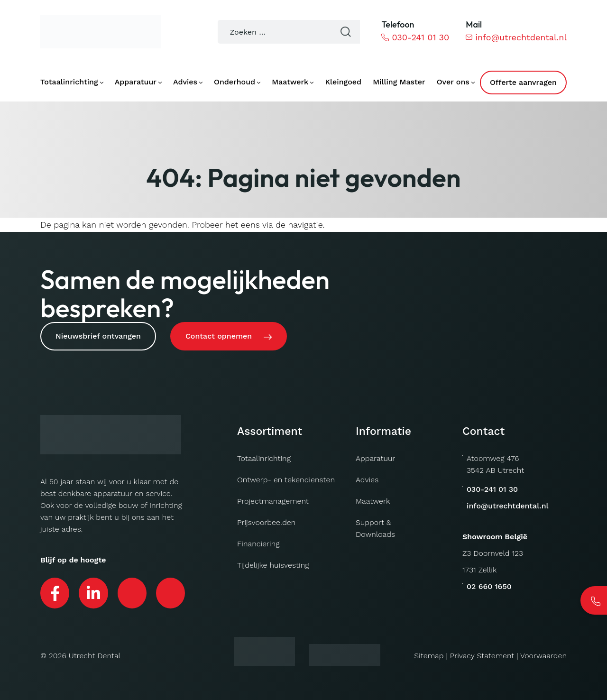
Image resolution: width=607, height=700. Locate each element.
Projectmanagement (273, 501)
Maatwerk (373, 501)
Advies (367, 480)
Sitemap (429, 656)
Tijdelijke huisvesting (273, 565)
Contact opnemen (219, 336)
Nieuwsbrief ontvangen (98, 336)
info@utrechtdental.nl (516, 37)
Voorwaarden (543, 656)
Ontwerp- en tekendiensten (286, 480)
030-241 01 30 (415, 37)
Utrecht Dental (95, 656)
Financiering (258, 544)
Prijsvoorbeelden (266, 522)
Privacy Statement (482, 656)
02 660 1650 (489, 586)
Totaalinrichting (264, 458)
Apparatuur (375, 458)
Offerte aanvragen (523, 82)
